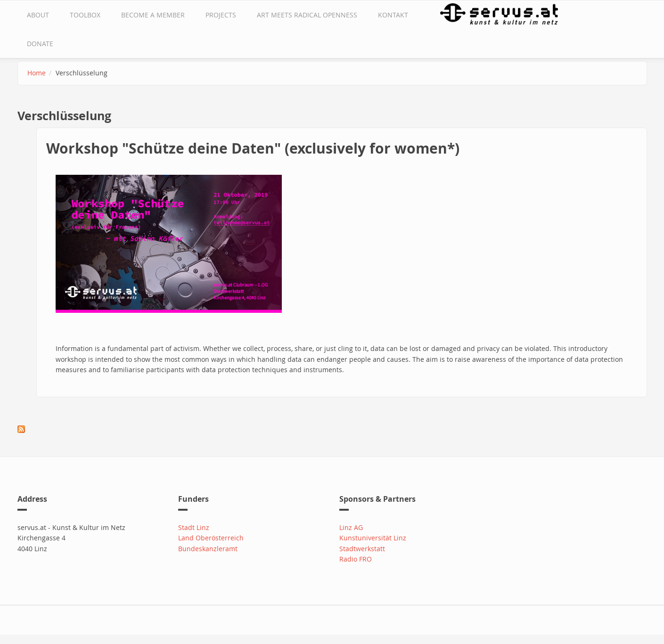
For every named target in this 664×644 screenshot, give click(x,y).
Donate (40, 44)
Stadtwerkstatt (362, 549)
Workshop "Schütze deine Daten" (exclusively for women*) (253, 148)
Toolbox (85, 15)
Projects (221, 15)
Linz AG (351, 527)
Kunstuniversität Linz (373, 538)
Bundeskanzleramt (208, 549)
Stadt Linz (194, 527)
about (38, 15)
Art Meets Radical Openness (307, 15)
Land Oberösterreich (211, 538)
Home (37, 73)
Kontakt (393, 15)
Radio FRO (356, 559)
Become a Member (153, 15)
